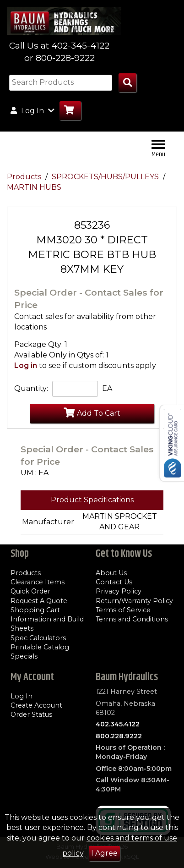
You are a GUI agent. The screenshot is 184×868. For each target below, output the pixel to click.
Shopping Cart (35, 610)
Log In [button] (32, 110)
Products (25, 177)
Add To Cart (92, 412)
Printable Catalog (40, 647)
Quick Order (30, 591)
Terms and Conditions (132, 619)
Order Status (31, 714)
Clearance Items (38, 582)
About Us (111, 573)
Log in (26, 365)
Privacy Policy (119, 591)
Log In (22, 696)
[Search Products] (127, 83)
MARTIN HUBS (34, 187)
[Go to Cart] (70, 111)
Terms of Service (123, 610)
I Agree (104, 853)
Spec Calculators (38, 638)
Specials (24, 656)
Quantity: (31, 388)
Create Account (36, 705)
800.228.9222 (119, 736)
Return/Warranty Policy (134, 601)
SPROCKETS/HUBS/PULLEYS (106, 177)
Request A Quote (39, 601)
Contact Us (114, 582)
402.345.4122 (118, 724)
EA (107, 388)
